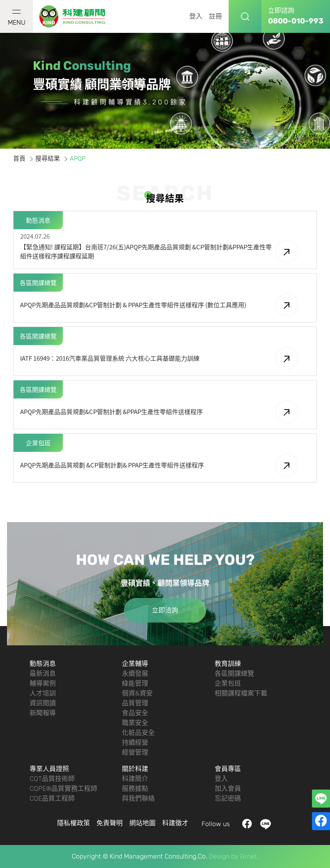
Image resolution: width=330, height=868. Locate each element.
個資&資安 (137, 693)
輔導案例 (43, 683)
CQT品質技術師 (52, 779)
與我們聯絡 (138, 798)
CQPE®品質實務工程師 (63, 789)
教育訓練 (228, 664)
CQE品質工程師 (52, 798)
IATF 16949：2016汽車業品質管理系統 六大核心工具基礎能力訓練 (159, 358)
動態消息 (43, 664)
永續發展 (135, 673)
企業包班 (228, 683)
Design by (224, 856)
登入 (196, 16)
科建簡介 (135, 779)
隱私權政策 (73, 823)
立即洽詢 (165, 610)
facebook (247, 824)
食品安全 (135, 713)
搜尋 (245, 16)
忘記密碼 (228, 798)
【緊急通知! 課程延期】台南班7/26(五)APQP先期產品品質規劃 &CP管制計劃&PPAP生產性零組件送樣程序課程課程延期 (159, 251)
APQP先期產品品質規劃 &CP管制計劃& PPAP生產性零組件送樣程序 (159, 465)
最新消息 (43, 673)
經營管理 (135, 752)
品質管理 (135, 703)
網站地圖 (142, 823)
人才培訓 (43, 693)
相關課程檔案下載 (241, 693)
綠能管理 (135, 683)
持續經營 (135, 743)
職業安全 (135, 723)
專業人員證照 (49, 769)
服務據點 (135, 789)
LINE (266, 824)
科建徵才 (175, 823)
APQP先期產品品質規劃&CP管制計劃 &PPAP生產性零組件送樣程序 (159, 412)
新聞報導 (43, 713)
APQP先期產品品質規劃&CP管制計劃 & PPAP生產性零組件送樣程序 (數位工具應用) (159, 305)
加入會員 (228, 789)
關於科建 (135, 769)
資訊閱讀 (43, 703)
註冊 (215, 16)
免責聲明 (110, 823)
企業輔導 (135, 664)
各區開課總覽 (234, 673)
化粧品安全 (138, 733)
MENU (17, 18)
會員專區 (228, 769)
